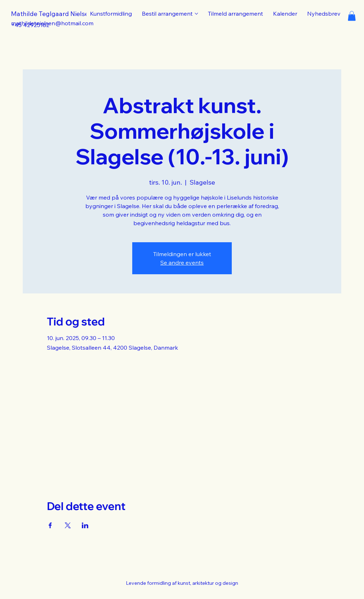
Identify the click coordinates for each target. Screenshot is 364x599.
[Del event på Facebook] (50, 525)
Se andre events (182, 263)
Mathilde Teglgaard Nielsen (52, 14)
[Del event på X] (68, 525)
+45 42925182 (30, 25)
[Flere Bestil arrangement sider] (196, 14)
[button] (352, 16)
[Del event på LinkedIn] (85, 525)
